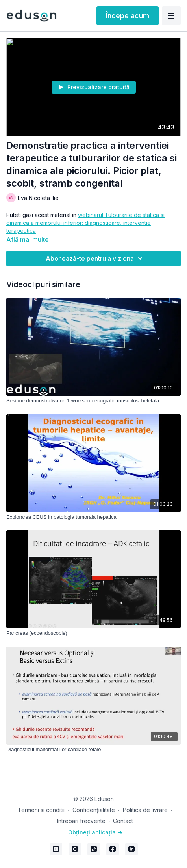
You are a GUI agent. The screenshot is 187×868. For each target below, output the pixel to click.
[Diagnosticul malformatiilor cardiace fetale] (93, 750)
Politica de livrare (145, 810)
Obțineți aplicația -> (95, 832)
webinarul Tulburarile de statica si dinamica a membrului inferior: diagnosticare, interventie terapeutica (85, 223)
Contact (123, 821)
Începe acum (128, 16)
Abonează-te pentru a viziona (95, 258)
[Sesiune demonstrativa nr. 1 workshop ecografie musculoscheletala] (93, 401)
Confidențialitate (94, 810)
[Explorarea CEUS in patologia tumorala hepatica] (93, 517)
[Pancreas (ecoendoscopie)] (93, 633)
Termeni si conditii (41, 810)
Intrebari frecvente (81, 821)
